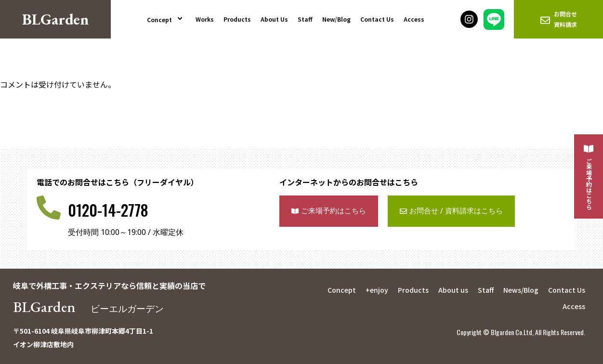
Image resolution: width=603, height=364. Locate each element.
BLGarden (90, 307)
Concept (166, 19)
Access (414, 19)
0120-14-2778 (108, 210)
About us (453, 290)
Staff (305, 19)
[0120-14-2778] (49, 208)
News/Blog (521, 290)
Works (205, 19)
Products (237, 19)
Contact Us (377, 19)
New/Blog (336, 19)
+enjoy (377, 290)
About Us (274, 19)
